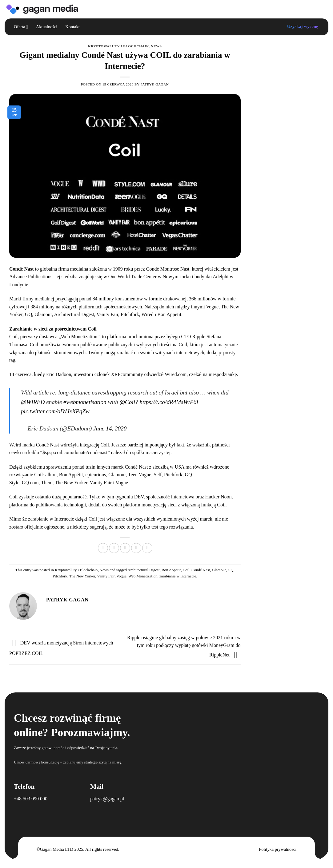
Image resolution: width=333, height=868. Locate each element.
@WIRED (33, 402)
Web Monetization (143, 576)
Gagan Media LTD (57, 849)
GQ (231, 570)
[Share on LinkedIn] (147, 548)
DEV (139, 497)
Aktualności (47, 27)
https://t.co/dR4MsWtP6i (169, 402)
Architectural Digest (144, 570)
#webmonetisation (85, 402)
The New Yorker (71, 483)
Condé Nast (201, 570)
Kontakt (72, 27)
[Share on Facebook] (103, 548)
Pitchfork (173, 475)
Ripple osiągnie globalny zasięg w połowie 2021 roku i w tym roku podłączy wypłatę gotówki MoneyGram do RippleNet (184, 646)
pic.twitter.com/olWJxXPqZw (55, 411)
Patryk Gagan (155, 84)
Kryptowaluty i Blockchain (118, 46)
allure (51, 475)
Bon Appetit (171, 570)
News (156, 46)
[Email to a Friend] (125, 548)
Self (158, 475)
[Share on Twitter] (114, 548)
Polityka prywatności (278, 849)
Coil (14, 337)
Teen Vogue (140, 475)
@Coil (127, 402)
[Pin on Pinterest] (136, 548)
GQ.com (30, 483)
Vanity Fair (101, 483)
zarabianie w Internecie (178, 576)
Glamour (117, 475)
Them (47, 483)
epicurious (96, 475)
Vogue (122, 483)
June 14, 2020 (110, 428)
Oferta (21, 27)
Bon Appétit (71, 475)
